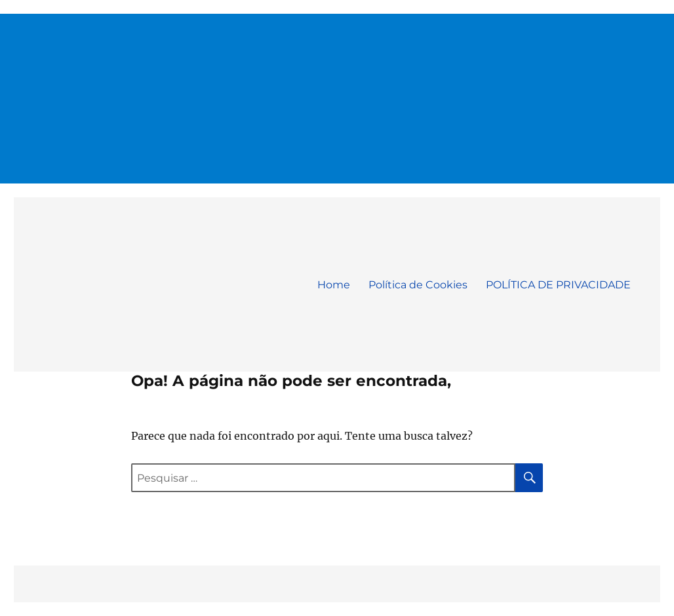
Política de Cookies (418, 285)
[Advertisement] (338, 93)
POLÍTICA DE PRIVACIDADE (558, 285)
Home (334, 285)
